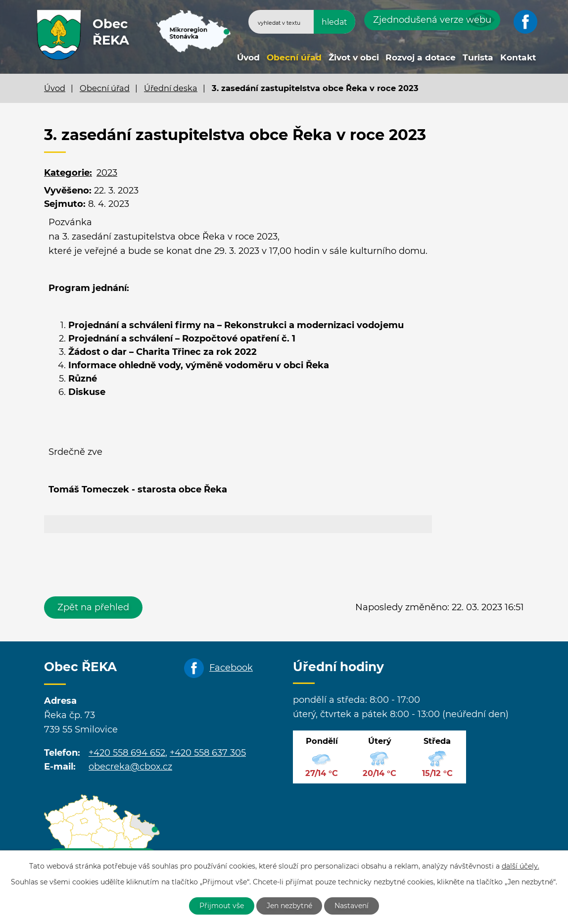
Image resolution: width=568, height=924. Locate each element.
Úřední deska (171, 88)
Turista (478, 57)
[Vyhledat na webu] (302, 22)
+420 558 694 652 (127, 753)
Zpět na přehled (93, 607)
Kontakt (518, 57)
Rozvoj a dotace (421, 57)
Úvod (248, 57)
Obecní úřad (294, 57)
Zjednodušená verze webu (432, 20)
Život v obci (354, 57)
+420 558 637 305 (208, 753)
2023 (107, 173)
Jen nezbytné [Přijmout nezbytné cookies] (289, 906)
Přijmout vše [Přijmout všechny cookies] (222, 906)
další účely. (521, 866)
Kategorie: (68, 173)
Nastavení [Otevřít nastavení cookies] (352, 906)
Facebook (231, 668)
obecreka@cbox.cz (130, 767)
